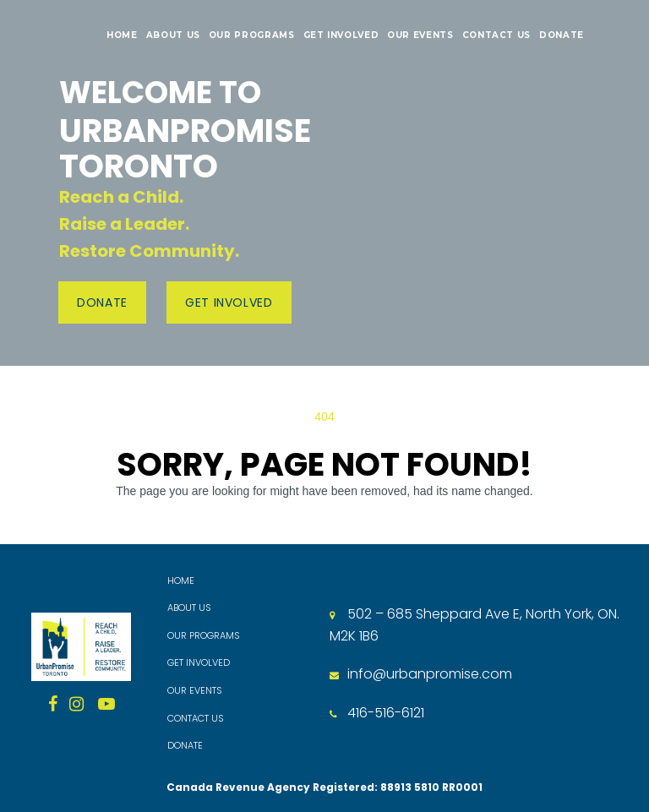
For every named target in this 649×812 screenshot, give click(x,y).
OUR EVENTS (420, 35)
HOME (122, 35)
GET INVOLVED (341, 35)
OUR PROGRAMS (252, 35)
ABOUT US (173, 35)
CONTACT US (496, 35)
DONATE (562, 35)
